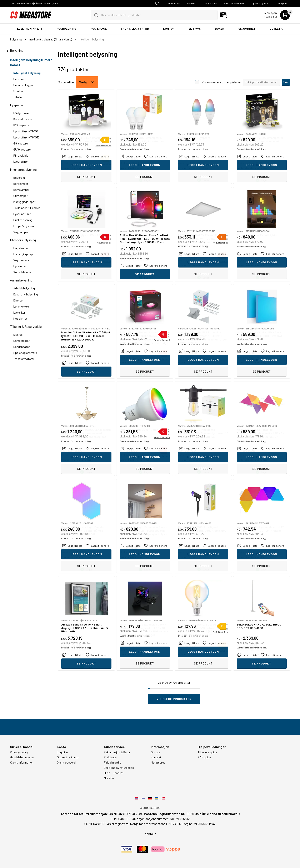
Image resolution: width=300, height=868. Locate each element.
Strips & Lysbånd (24, 226)
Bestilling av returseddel (119, 768)
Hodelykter (20, 318)
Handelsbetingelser (22, 757)
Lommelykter (22, 306)
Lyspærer (17, 105)
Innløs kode (211, 3)
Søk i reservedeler (234, 3)
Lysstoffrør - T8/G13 (26, 137)
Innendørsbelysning (23, 169)
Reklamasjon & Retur (117, 752)
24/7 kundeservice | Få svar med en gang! (35, 3)
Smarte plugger (23, 85)
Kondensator (22, 347)
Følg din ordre (113, 762)
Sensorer (19, 79)
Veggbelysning (22, 260)
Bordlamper (21, 184)
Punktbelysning (23, 220)
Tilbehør (18, 97)
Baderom (19, 178)
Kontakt (156, 757)
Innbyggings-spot (24, 202)
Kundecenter (173, 3)
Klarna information (22, 762)
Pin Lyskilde (21, 155)
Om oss (156, 752)
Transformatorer (24, 359)
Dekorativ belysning (26, 294)
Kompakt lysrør (23, 119)
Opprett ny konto (261, 3)
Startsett (20, 91)
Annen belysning (21, 280)
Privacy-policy (19, 752)
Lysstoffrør (21, 161)
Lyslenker (19, 312)
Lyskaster (20, 266)
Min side (109, 778)
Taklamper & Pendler (27, 208)
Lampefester (21, 341)
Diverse (18, 300)
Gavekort (192, 3)
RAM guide (204, 757)
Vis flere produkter (174, 699)
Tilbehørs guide (207, 752)
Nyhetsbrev (158, 762)
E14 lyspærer (21, 113)
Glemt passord (66, 762)
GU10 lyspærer (22, 149)
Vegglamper (21, 232)
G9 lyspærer (21, 143)
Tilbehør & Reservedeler (26, 326)
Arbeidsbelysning (24, 288)
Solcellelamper (23, 272)
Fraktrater (111, 757)
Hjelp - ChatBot (114, 773)
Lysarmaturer (22, 214)
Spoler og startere (25, 353)
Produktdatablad (104, 164)
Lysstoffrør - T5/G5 (26, 131)
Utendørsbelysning (23, 240)
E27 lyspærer (22, 125)
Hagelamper (21, 248)
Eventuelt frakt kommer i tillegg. (76, 168)
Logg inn (282, 3)
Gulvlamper (20, 196)
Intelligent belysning (27, 73)
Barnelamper (21, 190)
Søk (286, 82)
